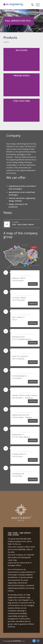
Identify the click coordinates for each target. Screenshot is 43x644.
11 (31, 255)
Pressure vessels (22, 76)
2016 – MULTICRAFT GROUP (23, 225)
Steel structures (22, 101)
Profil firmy (33, 284)
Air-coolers (22, 50)
